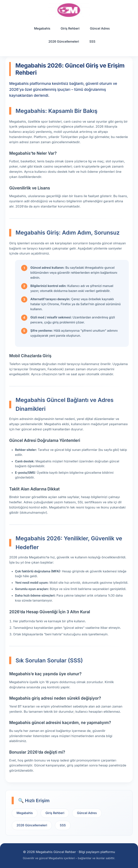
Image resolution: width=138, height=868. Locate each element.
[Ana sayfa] (69, 10)
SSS (92, 41)
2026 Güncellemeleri (64, 41)
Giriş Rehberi (70, 28)
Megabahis (42, 28)
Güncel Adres (100, 28)
